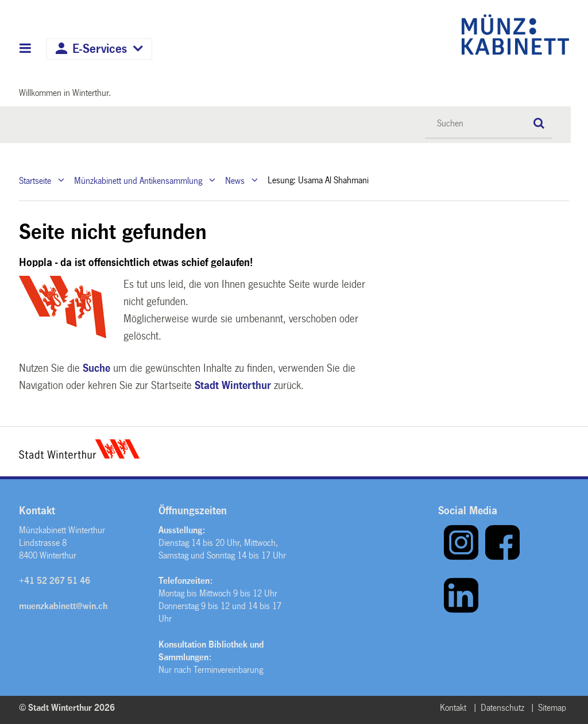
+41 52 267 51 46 (55, 581)
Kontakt (453, 708)
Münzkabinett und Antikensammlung (138, 180)
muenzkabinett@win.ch (63, 606)
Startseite (35, 180)
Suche (96, 368)
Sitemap (552, 708)
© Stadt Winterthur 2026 (67, 708)
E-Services (100, 49)
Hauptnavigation (26, 49)
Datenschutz (502, 708)
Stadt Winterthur (233, 386)
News (235, 180)
